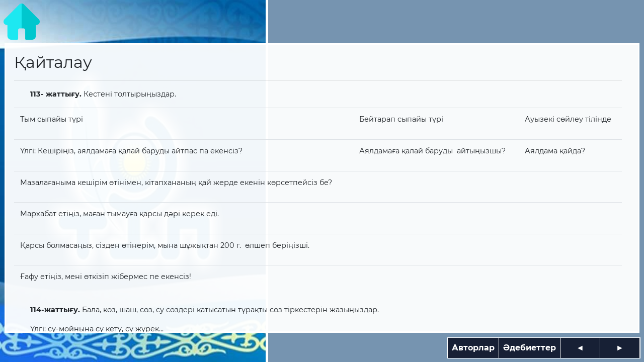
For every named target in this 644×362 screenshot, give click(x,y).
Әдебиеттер (530, 348)
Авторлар (473, 348)
